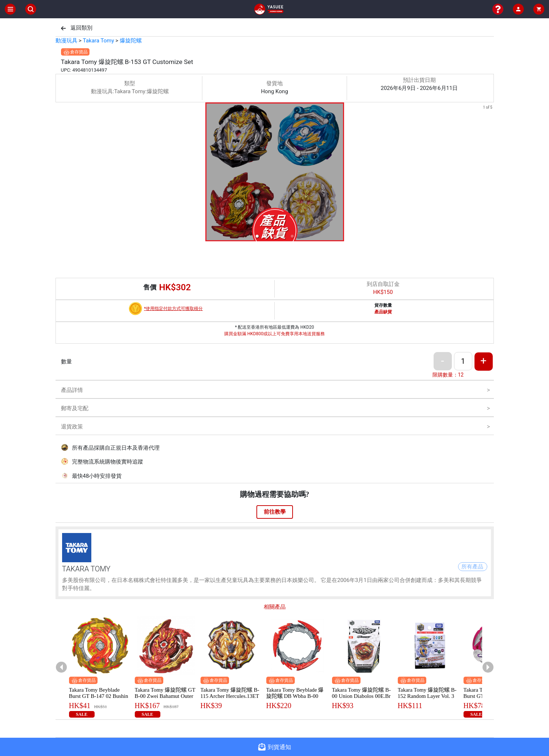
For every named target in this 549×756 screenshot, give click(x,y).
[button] (257, 236)
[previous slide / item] (61, 173)
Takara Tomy (98, 41)
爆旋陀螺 (131, 41)
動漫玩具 (66, 41)
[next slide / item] (489, 173)
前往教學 (275, 512)
